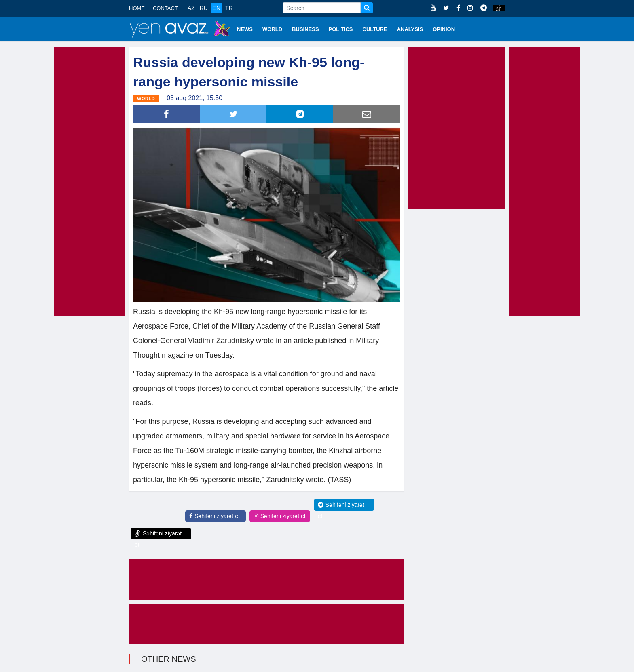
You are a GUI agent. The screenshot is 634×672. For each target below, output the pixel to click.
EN (217, 8)
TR (229, 8)
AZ (191, 8)
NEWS (245, 29)
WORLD (272, 29)
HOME (137, 8)
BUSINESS (305, 29)
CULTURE (375, 29)
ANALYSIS (410, 29)
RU (203, 8)
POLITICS (341, 29)
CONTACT (165, 8)
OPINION (444, 29)
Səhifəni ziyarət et (215, 516)
